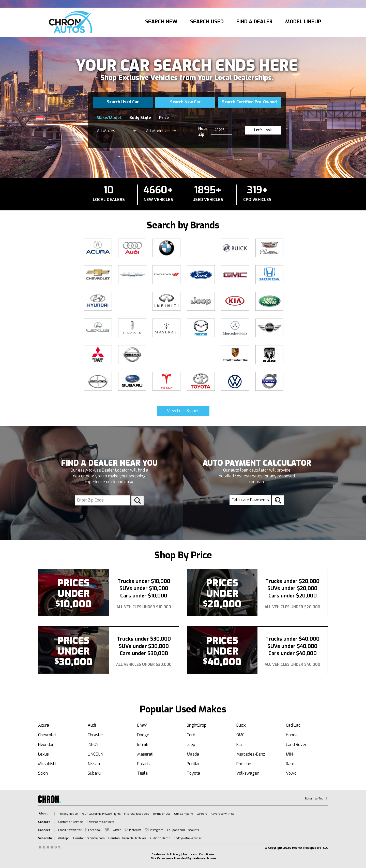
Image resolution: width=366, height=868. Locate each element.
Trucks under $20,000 (292, 581)
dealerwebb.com (204, 858)
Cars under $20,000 (293, 596)
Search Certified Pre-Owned (249, 102)
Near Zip (203, 131)
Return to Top (314, 799)
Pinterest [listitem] (135, 830)
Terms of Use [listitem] (162, 814)
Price (164, 118)
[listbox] (116, 131)
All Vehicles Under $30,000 (144, 664)
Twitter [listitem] (116, 830)
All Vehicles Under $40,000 (292, 664)
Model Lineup (303, 22)
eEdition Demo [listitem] (160, 838)
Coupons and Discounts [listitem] (183, 830)
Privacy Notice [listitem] (68, 814)
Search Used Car (123, 102)
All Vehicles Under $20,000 (292, 607)
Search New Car (185, 102)
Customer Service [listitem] (71, 822)
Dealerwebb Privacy (166, 854)
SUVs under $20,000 (292, 588)
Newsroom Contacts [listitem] (100, 822)
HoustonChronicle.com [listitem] (89, 838)
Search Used (207, 22)
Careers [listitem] (202, 814)
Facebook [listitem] (95, 830)
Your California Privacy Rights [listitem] (101, 814)
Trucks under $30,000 (144, 639)
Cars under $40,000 (293, 653)
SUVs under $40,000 (292, 646)
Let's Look (263, 130)
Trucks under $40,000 (292, 639)
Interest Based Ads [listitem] (136, 814)
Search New (161, 22)
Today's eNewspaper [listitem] (188, 838)
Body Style (140, 118)
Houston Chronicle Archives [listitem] (127, 838)
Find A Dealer (254, 22)
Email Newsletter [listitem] (70, 830)
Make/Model (109, 118)
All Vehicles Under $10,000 (144, 607)
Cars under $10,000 (144, 596)
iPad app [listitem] (64, 838)
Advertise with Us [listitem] (223, 814)
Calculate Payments (250, 500)
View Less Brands (183, 411)
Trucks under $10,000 (144, 581)
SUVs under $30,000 (144, 646)
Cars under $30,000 (144, 653)
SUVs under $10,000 (144, 588)
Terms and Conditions (199, 854)
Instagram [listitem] (157, 830)
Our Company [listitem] (184, 814)
